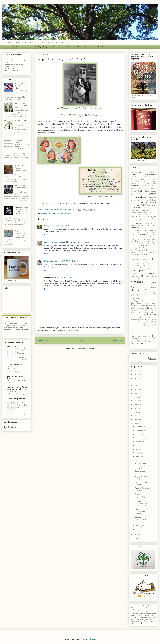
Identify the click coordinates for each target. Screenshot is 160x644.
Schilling (146, 310)
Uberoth (140, 330)
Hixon (154, 239)
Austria (139, 179)
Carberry (153, 200)
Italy (149, 246)
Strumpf (141, 322)
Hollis (143, 241)
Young (154, 344)
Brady (140, 191)
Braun (147, 191)
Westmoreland (143, 339)
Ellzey (144, 217)
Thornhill (146, 326)
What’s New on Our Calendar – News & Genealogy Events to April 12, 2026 (17, 369)
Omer (154, 291)
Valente (133, 332)
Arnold (154, 177)
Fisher (133, 221)
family (139, 219)
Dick (150, 212)
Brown (53, 213)
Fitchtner (138, 221)
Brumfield (136, 197)
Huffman (134, 243)
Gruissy (142, 235)
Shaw (146, 312)
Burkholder (152, 198)
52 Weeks (136, 172)
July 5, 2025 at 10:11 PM (63, 278)
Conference (152, 205)
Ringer (142, 308)
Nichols (153, 282)
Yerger (150, 344)
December (139, 427)
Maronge (134, 262)
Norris (145, 285)
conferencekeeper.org (15, 365)
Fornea (133, 223)
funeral (154, 226)
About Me (101, 47)
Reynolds (137, 308)
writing (140, 344)
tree (151, 328)
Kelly (133, 250)
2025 (136, 375)
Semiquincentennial (137, 312)
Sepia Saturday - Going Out (141, 472)
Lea (150, 255)
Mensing (140, 266)
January (139, 530)
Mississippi (137, 271)
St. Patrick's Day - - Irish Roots (21, 122)
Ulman (146, 330)
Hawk (145, 237)
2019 (136, 397)
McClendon (152, 264)
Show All (26, 415)
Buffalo (145, 198)
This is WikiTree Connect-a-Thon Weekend (22, 405)
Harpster (133, 237)
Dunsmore (142, 215)
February (139, 526)
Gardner (60, 213)
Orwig (150, 294)
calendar (134, 200)
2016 (136, 408)
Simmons (134, 315)
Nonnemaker (135, 285)
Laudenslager (135, 255)
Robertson (153, 308)
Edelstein (138, 217)
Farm (144, 219)
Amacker (141, 175)
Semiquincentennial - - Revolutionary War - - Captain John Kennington (22, 210)
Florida (151, 221)
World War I (146, 341)
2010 (136, 538)
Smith (146, 315)
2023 (136, 382)
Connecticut (136, 208)
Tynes (133, 330)
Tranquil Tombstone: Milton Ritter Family (142, 511)
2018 (136, 401)
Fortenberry (140, 223)
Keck (154, 248)
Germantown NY (143, 230)
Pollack (154, 301)
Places (31, 47)
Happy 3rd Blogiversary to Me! (22, 230)
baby (149, 179)
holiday (138, 241)
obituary (136, 290)
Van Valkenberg (145, 332)
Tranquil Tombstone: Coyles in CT (142, 489)
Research (135, 305)
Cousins (153, 208)
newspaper (137, 282)
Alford (134, 175)
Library (138, 257)
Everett (133, 219)
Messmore (147, 266)
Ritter (147, 308)
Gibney (133, 232)
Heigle (133, 239)
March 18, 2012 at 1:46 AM (68, 261)
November (140, 430)
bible (147, 184)
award (144, 179)
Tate (144, 324)
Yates (145, 344)
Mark (153, 259)
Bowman (133, 191)
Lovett (133, 260)
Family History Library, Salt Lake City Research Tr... (142, 466)
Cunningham (146, 210)
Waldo (154, 334)
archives (140, 177)
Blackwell (146, 186)
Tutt (155, 328)
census (153, 202)
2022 (136, 386)
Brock (132, 194)
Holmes (147, 241)
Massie (133, 264)
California (140, 200)
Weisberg (134, 339)
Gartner (144, 228)
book (146, 188)
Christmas (135, 205)
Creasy (139, 210)
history (149, 239)
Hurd (148, 243)
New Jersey (135, 276)
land (154, 252)
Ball (132, 181)
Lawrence (144, 254)
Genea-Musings (13, 347)
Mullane (148, 274)
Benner (148, 181)
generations (153, 228)
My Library (43, 47)
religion (147, 303)
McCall (145, 264)
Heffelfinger (152, 237)
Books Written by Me (72, 47)
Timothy (134, 328)
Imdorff (154, 243)
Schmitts (154, 310)
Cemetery (144, 202)
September (140, 438)
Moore (148, 271)
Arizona (147, 177)
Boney (141, 189)
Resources (88, 47)
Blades (154, 186)
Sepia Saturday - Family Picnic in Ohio (20, 188)
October (139, 434)
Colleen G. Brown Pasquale (54, 242)
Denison (145, 213)
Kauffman (148, 248)
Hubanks (153, 241)
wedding (152, 336)
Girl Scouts (68, 213)
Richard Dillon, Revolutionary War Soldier (21, 86)
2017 (136, 405)
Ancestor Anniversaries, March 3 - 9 (141, 519)
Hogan (133, 241)
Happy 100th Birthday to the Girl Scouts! (141, 496)
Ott (154, 294)
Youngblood (134, 346)
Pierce (144, 301)
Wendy (46, 226)
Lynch (144, 260)
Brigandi (153, 191)
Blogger (93, 639)
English (149, 217)
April (138, 457)
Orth (146, 294)
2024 (136, 378)
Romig (133, 310)
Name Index (114, 47)
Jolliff (143, 248)
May (138, 453)
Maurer (139, 264)
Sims (140, 315)
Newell (154, 279)
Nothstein (153, 288)
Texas (140, 326)
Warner (144, 337)
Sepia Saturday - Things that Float (21, 104)
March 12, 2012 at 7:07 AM (60, 226)
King (151, 250)
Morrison (134, 274)
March (138, 460)
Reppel (154, 303)
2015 (136, 412)
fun (148, 226)
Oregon (133, 294)
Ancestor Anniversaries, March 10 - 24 (141, 504)
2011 (135, 534)
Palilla (133, 296)
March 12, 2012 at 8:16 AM (79, 242)
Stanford (153, 320)
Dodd (137, 215)
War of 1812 (136, 337)
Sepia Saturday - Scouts (141, 484)
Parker (139, 296)
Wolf (138, 341)
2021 (136, 390)
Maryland (141, 262)
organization (140, 294)
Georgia (133, 230)
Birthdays (47, 213)
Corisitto (146, 208)
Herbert (144, 239)
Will (155, 339)
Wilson (133, 341)
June (137, 449)
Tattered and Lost (50, 261)
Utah (154, 330)
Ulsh (150, 330)
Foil (155, 221)
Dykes (154, 215)
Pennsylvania (137, 298)
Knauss (139, 252)
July (137, 445)
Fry (143, 226)
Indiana (133, 246)
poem (149, 301)
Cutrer (154, 210)
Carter (133, 203)
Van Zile (153, 332)
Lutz (140, 260)
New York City (148, 276)
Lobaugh (144, 257)
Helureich (138, 239)
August (139, 442)
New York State (140, 279)
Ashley (133, 179)
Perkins (154, 299)
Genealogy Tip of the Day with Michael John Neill (17, 389)
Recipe (139, 303)
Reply (46, 235)
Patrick (154, 296)
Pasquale (146, 296)
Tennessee (134, 326)
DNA (132, 215)
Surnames (20, 47)
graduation (134, 235)
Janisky (133, 248)
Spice (142, 320)
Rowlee (139, 310)
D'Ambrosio (134, 213)
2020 (136, 393)
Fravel (148, 223)
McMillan (134, 266)
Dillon (154, 212)
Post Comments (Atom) (85, 349)
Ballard (137, 181)
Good (154, 232)
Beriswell (133, 184)
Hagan (150, 235)
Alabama (153, 172)
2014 (136, 416)
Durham (149, 215)
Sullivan (147, 322)
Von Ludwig (142, 334)
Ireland (144, 246)
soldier (153, 315)
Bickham (153, 184)
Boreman (153, 188)
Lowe (137, 260)
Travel (140, 328)
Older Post (118, 340)
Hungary (141, 243)
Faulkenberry (151, 219)
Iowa (138, 246)
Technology (153, 324)
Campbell (147, 200)
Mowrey (141, 274)
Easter (133, 217)
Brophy (141, 194)
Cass (137, 203)
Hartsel (139, 237)
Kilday (146, 250)
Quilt (133, 303)
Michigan (147, 268)
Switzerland (135, 324)
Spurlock (147, 320)
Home (9, 47)
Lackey (150, 252)
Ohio (147, 290)
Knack (133, 252)
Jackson (154, 246)
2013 (136, 420)
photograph (136, 301)
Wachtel (149, 334)
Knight (144, 252)
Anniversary (150, 175)
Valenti (138, 332)
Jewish (138, 248)
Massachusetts (151, 262)
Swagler (153, 322)
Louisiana (151, 257)
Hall (155, 235)
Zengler (151, 346)
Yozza (140, 346)
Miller (154, 268)
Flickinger (145, 221)
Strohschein (134, 322)
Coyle (133, 210)
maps (148, 260)
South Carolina (138, 317)
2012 (136, 423)
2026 (136, 371)
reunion (142, 306)
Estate (154, 217)
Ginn (139, 232)
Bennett (154, 181)
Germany (153, 230)
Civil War (144, 205)
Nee (154, 274)
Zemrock (145, 346)
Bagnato (153, 179)
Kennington (139, 250)
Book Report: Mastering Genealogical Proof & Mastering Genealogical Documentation (17, 145)
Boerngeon (134, 189)
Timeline (153, 326)
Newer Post (43, 340)
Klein (154, 250)
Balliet (143, 181)
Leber (154, 255)
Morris (154, 271)
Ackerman (145, 172)
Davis (140, 213)
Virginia (134, 334)
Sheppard (153, 312)
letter (133, 257)
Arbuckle (134, 177)
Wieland (150, 339)
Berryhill (141, 184)
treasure (146, 328)
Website (55, 47)
